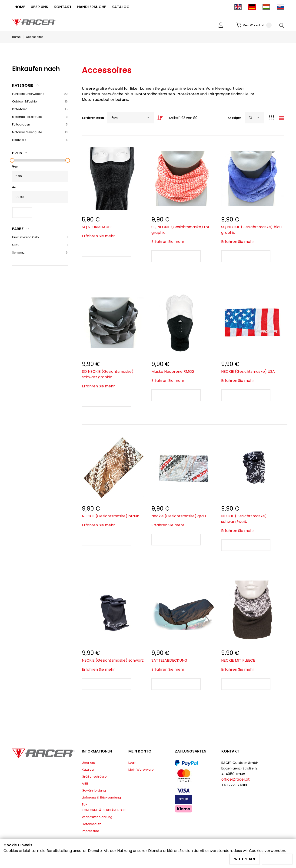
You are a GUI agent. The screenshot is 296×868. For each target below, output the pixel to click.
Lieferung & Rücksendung (101, 797)
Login (132, 763)
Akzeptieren (277, 859)
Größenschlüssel (95, 777)
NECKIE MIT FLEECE (238, 660)
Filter (22, 212)
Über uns (89, 763)
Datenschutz (91, 824)
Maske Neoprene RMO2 (173, 371)
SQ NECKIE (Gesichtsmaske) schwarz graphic (108, 374)
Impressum (90, 831)
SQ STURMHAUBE (97, 227)
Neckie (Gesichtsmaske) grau (179, 516)
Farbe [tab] (18, 229)
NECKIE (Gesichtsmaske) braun (111, 516)
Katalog (88, 770)
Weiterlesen (245, 859)
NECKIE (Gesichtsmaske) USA (248, 371)
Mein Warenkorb (141, 770)
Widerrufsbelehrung (97, 817)
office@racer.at (236, 779)
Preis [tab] (17, 153)
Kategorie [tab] (23, 85)
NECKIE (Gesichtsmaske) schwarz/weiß (244, 519)
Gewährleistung (94, 790)
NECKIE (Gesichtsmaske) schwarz (113, 660)
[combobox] (131, 118)
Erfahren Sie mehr (98, 236)
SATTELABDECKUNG (169, 660)
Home (16, 37)
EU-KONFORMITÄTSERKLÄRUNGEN (104, 807)
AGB (85, 784)
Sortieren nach (93, 118)
